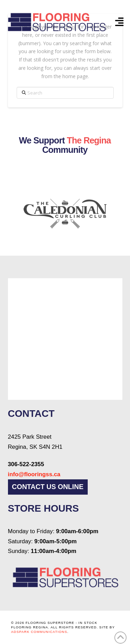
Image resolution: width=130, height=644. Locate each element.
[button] (119, 22)
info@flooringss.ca (34, 474)
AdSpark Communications (39, 632)
